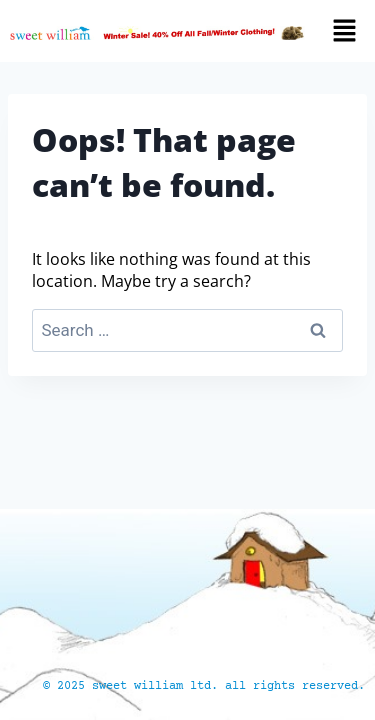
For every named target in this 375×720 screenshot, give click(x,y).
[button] (347, 31)
